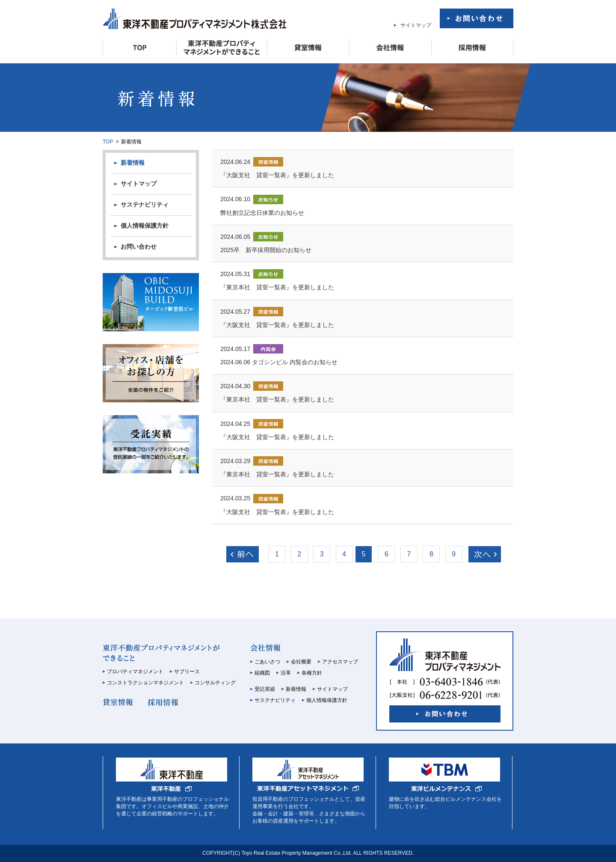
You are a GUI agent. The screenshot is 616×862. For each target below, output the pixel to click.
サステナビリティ (145, 205)
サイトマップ (416, 25)
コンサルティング (215, 683)
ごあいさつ (267, 662)
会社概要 (301, 662)
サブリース (187, 672)
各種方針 (312, 673)
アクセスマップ (340, 662)
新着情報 (133, 163)
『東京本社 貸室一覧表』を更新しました (277, 287)
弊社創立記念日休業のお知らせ (262, 213)
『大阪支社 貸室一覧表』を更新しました (277, 175)
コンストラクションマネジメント (145, 683)
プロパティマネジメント (135, 672)
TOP (108, 142)
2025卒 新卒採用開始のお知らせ (266, 250)
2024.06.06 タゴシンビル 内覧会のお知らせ (279, 362)
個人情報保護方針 (145, 226)
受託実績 (265, 689)
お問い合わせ (139, 247)
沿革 (286, 673)
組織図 (262, 673)
